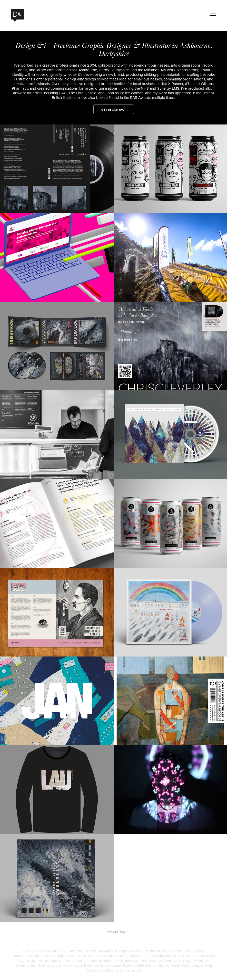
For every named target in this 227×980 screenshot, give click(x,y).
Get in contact (114, 110)
